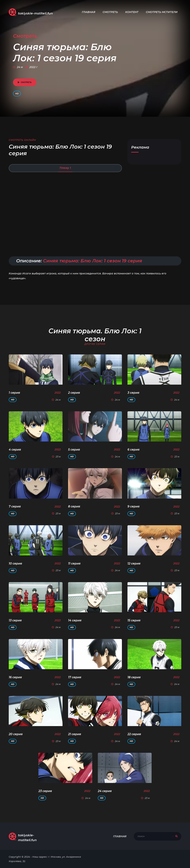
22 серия (134, 734)
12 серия (134, 564)
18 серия (134, 677)
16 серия (15, 677)
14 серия (75, 620)
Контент (132, 12)
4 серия (15, 450)
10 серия (15, 564)
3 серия (133, 393)
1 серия (14, 393)
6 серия (134, 450)
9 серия (134, 506)
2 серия (74, 393)
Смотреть (110, 12)
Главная (89, 12)
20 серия (16, 734)
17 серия (75, 677)
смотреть (25, 82)
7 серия (15, 506)
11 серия (74, 564)
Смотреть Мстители (162, 12)
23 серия (45, 791)
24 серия (105, 791)
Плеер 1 (65, 168)
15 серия (134, 620)
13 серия (15, 620)
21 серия (75, 734)
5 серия (74, 450)
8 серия (74, 506)
